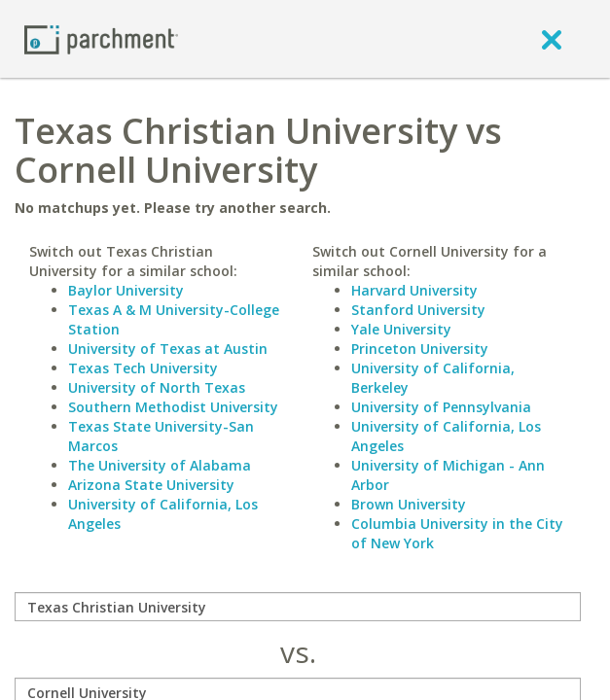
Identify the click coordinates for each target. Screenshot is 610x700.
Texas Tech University (143, 368)
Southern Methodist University (173, 407)
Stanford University (418, 310)
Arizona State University (151, 485)
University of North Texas (157, 387)
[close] (552, 39)
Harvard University (414, 290)
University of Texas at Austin (168, 349)
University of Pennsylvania (441, 407)
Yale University (401, 329)
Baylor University (126, 290)
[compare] (298, 607)
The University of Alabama (160, 465)
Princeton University (420, 349)
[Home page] (101, 38)
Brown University (409, 504)
